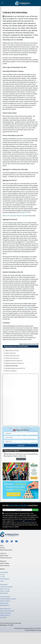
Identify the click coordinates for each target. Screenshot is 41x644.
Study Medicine (4, 605)
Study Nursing (4, 603)
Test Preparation (5, 579)
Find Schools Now (21, 459)
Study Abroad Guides (6, 550)
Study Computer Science (7, 611)
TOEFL (26, 307)
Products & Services (6, 558)
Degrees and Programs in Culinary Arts (14, 363)
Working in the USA (25, 212)
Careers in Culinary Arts (11, 371)
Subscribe (35, 510)
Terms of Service (5, 566)
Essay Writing (4, 572)
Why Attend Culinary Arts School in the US (15, 368)
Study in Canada (5, 591)
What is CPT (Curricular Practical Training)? (15, 216)
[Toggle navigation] (2, 3)
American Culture (5, 597)
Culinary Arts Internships (12, 366)
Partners (2, 548)
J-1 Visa (2, 575)
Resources (3, 561)
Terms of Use (18, 521)
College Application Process (8, 599)
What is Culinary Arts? (11, 353)
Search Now (21, 445)
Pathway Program (5, 601)
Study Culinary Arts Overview (12, 351)
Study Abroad (4, 593)
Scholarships (4, 585)
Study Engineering (5, 609)
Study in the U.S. (5, 589)
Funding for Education (6, 587)
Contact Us (3, 553)
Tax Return (3, 617)
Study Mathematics (5, 613)
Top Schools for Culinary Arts (12, 358)
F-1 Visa (2, 577)
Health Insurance (5, 615)
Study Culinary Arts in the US (29, 344)
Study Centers (4, 556)
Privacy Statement (30, 521)
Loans (2, 581)
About (2, 546)
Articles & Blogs (5, 563)
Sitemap (2, 569)
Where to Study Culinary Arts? (12, 356)
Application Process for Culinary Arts (14, 361)
